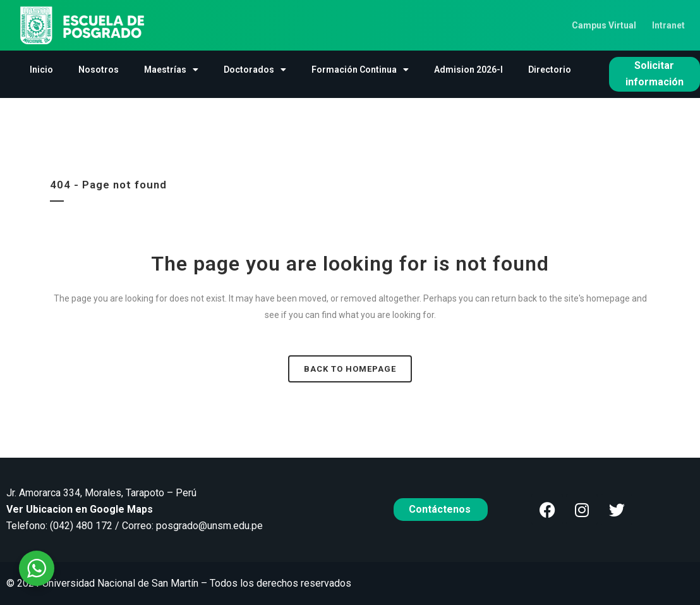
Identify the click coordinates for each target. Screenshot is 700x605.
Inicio (41, 70)
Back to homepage (350, 369)
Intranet (668, 25)
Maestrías (171, 70)
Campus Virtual (604, 25)
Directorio (550, 70)
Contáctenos (441, 509)
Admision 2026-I (468, 70)
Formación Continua (360, 70)
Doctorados (255, 70)
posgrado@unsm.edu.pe (209, 526)
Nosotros (99, 70)
